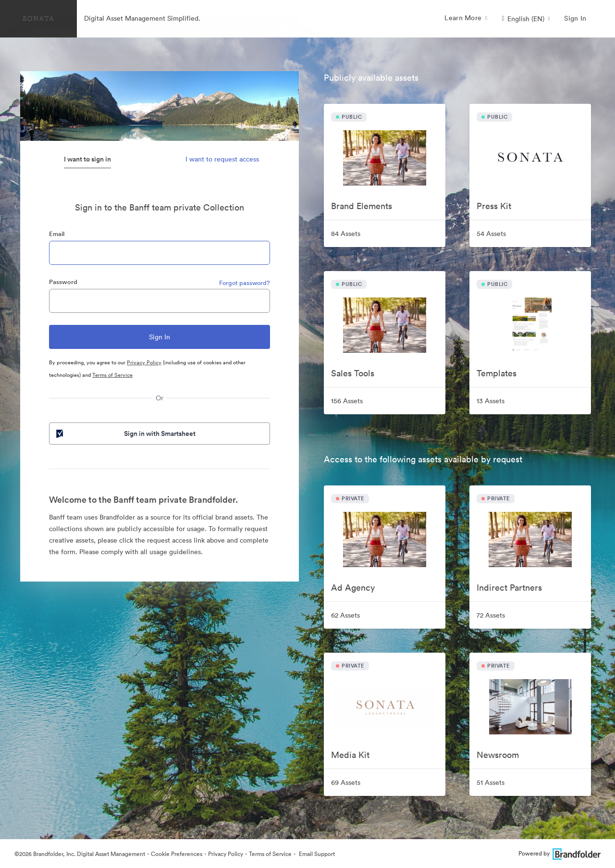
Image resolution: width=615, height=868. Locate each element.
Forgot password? (245, 283)
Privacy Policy (144, 362)
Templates (497, 373)
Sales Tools (353, 373)
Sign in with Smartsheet (125, 434)
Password (63, 282)
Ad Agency (353, 588)
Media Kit (350, 755)
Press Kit (494, 206)
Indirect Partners (509, 588)
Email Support (316, 854)
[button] (526, 19)
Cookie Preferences (177, 854)
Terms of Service (112, 375)
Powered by (560, 853)
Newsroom (498, 755)
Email (57, 234)
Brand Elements (362, 206)
